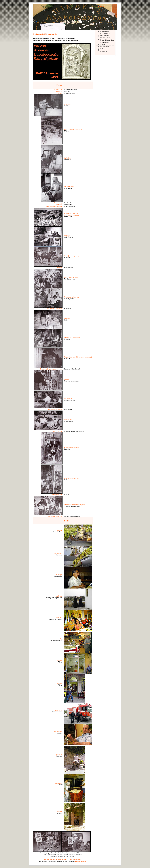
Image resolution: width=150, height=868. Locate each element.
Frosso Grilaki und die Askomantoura (107, 41)
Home (102, 7)
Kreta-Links (104, 51)
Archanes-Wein (105, 49)
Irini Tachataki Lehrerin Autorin (105, 37)
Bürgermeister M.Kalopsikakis (105, 32)
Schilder (103, 44)
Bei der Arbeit (104, 47)
